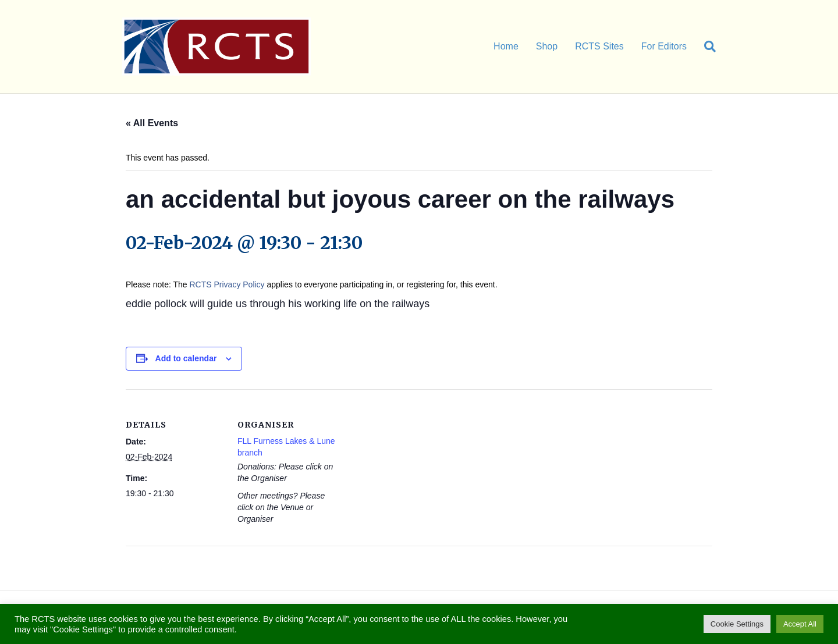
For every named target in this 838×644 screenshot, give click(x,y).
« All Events (152, 123)
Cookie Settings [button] (737, 624)
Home (506, 46)
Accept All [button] (800, 624)
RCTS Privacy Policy (227, 284)
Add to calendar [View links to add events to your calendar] (186, 358)
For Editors (664, 46)
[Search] (706, 47)
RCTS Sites (599, 46)
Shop (547, 46)
